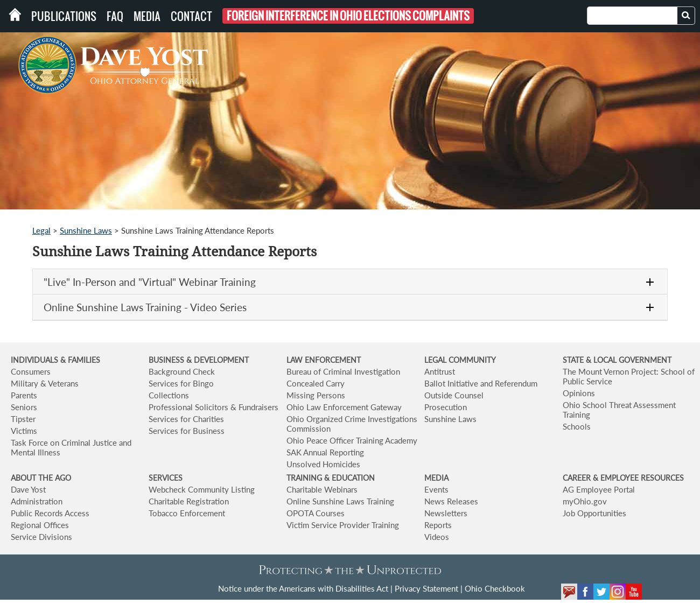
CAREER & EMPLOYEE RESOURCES (623, 478)
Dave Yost (28, 489)
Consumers (31, 371)
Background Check (182, 371)
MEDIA (436, 478)
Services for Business (187, 431)
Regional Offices (40, 525)
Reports (438, 525)
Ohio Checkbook (495, 588)
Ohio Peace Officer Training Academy (352, 440)
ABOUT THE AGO (41, 478)
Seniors (24, 407)
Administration (37, 501)
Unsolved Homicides (323, 464)
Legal (41, 230)
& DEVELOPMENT (218, 360)
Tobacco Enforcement (187, 513)
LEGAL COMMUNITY (460, 360)
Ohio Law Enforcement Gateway (344, 407)
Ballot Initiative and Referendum (481, 383)
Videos (437, 537)
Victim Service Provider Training (343, 525)
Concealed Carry (316, 383)
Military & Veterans (45, 383)
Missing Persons (316, 395)
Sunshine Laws (86, 230)
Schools (577, 426)
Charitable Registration (189, 501)
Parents (24, 395)
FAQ (115, 16)
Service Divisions (41, 537)
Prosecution (446, 407)
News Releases (451, 501)
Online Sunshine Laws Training (340, 501)
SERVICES (166, 478)
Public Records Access (50, 513)
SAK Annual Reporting (325, 452)
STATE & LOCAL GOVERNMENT (617, 360)
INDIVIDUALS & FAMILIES (55, 360)
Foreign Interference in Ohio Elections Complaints (348, 16)
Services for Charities (186, 419)
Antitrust (440, 371)
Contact (191, 16)
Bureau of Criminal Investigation (343, 371)
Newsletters (446, 513)
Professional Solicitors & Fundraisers (213, 407)
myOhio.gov (585, 501)
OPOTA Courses (316, 513)
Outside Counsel (454, 395)
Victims (24, 431)
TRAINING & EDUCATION (331, 478)
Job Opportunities (594, 513)
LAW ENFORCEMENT (324, 360)
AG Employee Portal (599, 489)
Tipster (23, 419)
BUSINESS (167, 360)
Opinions (579, 393)
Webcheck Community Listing (202, 489)
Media (147, 16)
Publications (64, 16)
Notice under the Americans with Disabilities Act (303, 588)
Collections (169, 395)
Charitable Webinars (322, 489)
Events (436, 489)
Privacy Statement (426, 588)
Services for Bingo (181, 383)
